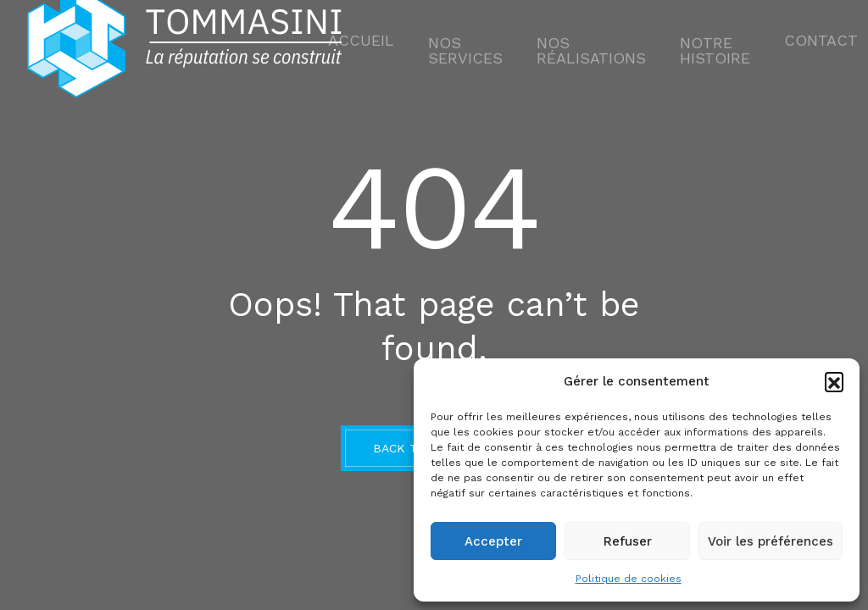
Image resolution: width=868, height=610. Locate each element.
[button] (834, 381)
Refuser (628, 541)
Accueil (399, 47)
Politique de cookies (629, 579)
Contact (784, 47)
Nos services (486, 47)
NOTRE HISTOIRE (695, 47)
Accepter (493, 541)
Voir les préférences (771, 541)
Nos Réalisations (591, 47)
